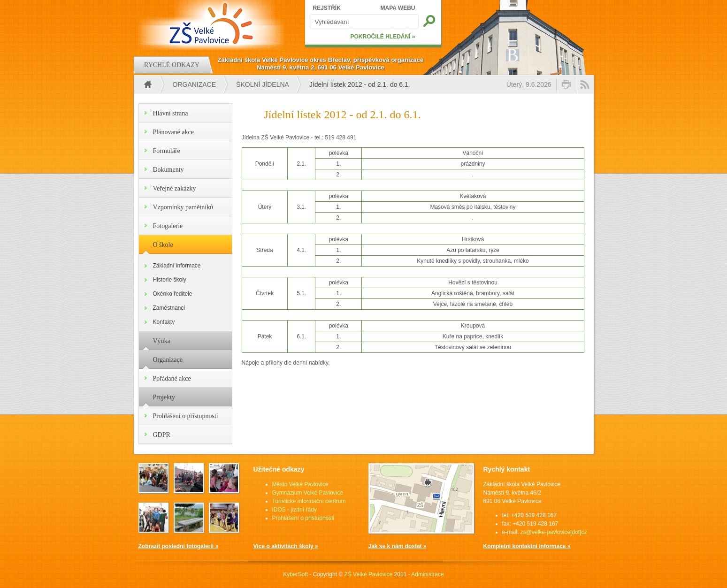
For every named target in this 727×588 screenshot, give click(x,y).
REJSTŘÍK (327, 8)
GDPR (162, 435)
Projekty (164, 397)
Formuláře (167, 151)
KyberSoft (295, 574)
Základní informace (177, 266)
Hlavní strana (171, 113)
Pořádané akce (172, 378)
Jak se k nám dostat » (398, 546)
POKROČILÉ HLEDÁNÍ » (383, 37)
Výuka (162, 341)
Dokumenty (168, 170)
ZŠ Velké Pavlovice (369, 574)
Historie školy (170, 280)
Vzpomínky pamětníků (183, 207)
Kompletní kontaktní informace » (527, 546)
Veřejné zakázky (175, 188)
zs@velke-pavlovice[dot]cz (554, 532)
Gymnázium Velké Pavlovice (308, 493)
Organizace (195, 84)
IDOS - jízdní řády (295, 510)
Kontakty (164, 322)
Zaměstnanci (169, 308)
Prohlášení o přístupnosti (186, 416)
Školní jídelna (263, 84)
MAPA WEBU (398, 8)
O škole (163, 245)
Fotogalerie (168, 226)
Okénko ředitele (173, 294)
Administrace (427, 574)
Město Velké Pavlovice (300, 484)
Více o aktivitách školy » (286, 546)
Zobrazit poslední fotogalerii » (179, 546)
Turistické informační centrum (309, 501)
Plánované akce (173, 132)
